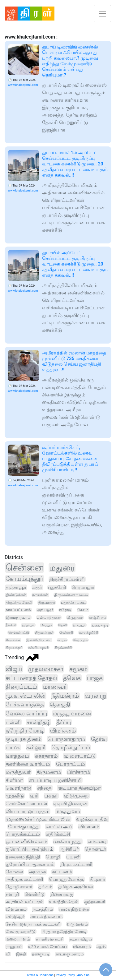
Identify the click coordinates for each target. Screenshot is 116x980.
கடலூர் (62, 640)
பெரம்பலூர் (83, 587)
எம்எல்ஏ (97, 842)
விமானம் (89, 827)
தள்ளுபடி (41, 954)
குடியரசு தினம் (24, 739)
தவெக (72, 678)
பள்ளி (13, 722)
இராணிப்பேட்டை (39, 640)
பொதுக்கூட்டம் (23, 834)
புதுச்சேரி (57, 587)
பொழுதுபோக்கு (66, 879)
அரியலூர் (45, 610)
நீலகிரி (11, 625)
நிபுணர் (97, 879)
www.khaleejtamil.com (23, 85)
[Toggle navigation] (102, 14)
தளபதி (12, 894)
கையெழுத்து (67, 841)
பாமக (13, 747)
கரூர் (37, 587)
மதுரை (62, 568)
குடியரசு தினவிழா (79, 788)
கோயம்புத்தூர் (24, 579)
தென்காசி (66, 633)
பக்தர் (51, 796)
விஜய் (14, 669)
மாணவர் (55, 687)
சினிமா (14, 780)
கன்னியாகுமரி (38, 647)
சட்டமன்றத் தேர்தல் (31, 678)
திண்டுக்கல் (16, 595)
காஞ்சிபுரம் (98, 617)
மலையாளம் (18, 939)
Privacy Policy (65, 975)
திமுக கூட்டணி (76, 864)
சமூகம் (78, 669)
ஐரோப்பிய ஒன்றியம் (30, 849)
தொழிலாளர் (19, 887)
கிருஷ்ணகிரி (63, 647)
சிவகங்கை (13, 640)
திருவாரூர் (47, 603)
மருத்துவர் (18, 772)
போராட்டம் (71, 764)
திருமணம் (49, 772)
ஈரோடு (65, 610)
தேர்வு (99, 739)
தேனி (62, 625)
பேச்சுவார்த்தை (25, 705)
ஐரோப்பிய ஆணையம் (30, 864)
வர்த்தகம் (17, 756)
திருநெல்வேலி (19, 602)
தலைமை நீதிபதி (23, 857)
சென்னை (24, 568)
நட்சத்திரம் (43, 909)
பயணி (73, 857)
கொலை (14, 872)
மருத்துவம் (68, 811)
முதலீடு (15, 796)
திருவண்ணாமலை (71, 595)
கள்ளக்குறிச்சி (88, 633)
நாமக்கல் (40, 595)
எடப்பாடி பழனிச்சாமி (55, 780)
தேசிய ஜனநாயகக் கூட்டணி (33, 924)
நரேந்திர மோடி (25, 730)
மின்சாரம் (82, 947)
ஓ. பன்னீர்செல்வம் (26, 841)
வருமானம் (77, 924)
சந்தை (44, 788)
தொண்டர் (95, 849)
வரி (34, 796)
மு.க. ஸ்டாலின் (26, 696)
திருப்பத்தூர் (14, 647)
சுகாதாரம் (46, 756)
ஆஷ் (101, 947)
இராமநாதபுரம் (18, 617)
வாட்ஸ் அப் (59, 827)
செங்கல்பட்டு (19, 633)
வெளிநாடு (18, 788)
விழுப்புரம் (80, 640)
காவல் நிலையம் (46, 917)
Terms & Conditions (40, 975)
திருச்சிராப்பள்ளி (67, 579)
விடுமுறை (76, 796)
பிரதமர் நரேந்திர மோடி (64, 931)
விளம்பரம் (16, 909)
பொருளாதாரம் (66, 739)
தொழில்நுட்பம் (71, 747)
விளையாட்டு (80, 756)
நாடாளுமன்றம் (69, 954)
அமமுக (37, 872)
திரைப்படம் (21, 687)
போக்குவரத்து (24, 827)
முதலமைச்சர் (46, 669)
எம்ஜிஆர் (15, 917)
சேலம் (83, 610)
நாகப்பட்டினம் (18, 610)
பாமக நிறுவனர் (74, 909)
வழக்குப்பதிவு (92, 819)
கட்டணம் (62, 872)
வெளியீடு (35, 894)
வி (8, 954)
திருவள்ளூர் (44, 633)
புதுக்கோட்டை (73, 603)
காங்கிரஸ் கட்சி (50, 939)
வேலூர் (46, 625)
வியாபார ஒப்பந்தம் (28, 811)
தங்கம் (45, 887)
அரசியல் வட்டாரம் (24, 902)
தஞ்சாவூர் (16, 587)
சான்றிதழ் (39, 722)
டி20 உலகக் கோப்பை (48, 947)
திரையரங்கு (62, 894)
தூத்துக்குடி (100, 625)
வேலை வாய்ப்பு (26, 713)
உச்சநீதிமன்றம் (64, 902)
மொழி (53, 857)
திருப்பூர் (79, 625)
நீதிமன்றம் (65, 696)
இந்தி (21, 954)
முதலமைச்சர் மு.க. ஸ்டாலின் (38, 819)
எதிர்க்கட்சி (58, 834)
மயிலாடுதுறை (49, 617)
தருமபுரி (28, 625)
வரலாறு (96, 696)
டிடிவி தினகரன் (70, 804)
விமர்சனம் (63, 730)
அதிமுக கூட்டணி (24, 879)
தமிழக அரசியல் (76, 887)
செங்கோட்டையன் (26, 804)
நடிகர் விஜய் (81, 939)
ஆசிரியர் (69, 849)
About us (83, 975)
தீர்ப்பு (64, 722)
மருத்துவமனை (72, 713)
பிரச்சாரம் (79, 772)
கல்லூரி (36, 747)
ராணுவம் (14, 947)
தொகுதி (60, 704)
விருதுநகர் (75, 617)
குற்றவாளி (95, 902)
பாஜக (95, 678)
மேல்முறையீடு (21, 931)
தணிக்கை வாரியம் (28, 764)
